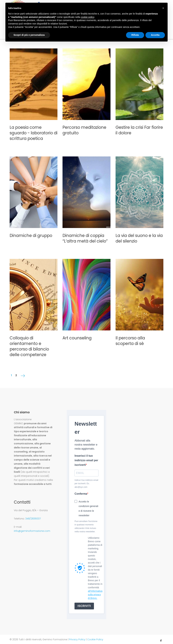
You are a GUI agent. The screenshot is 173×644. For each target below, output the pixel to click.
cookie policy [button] (87, 17)
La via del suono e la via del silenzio (139, 236)
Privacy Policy (77, 637)
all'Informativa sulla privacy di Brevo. (95, 592)
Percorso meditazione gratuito (84, 128)
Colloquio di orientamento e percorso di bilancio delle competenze (29, 344)
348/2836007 (33, 516)
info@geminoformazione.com (32, 529)
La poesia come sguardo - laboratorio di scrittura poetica (34, 131)
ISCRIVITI (84, 604)
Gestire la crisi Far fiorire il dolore (139, 128)
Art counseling (77, 335)
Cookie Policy (95, 637)
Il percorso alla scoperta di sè (130, 338)
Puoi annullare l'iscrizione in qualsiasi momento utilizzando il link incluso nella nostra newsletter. (86, 524)
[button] (163, 8)
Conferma (81, 491)
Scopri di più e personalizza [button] (29, 35)
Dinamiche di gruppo (31, 233)
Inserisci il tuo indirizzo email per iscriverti (86, 458)
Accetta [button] (155, 35)
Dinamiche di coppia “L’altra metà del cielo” (85, 236)
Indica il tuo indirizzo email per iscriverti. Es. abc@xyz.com (86, 481)
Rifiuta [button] (135, 35)
